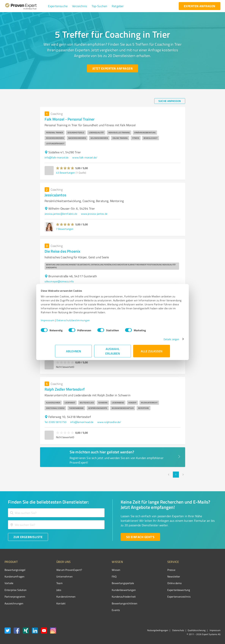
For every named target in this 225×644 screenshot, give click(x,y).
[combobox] (56, 513)
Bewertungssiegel (15, 570)
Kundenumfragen (15, 576)
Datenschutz (178, 630)
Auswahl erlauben (113, 353)
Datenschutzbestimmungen (87, 322)
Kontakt (54, 603)
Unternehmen (57, 576)
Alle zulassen (152, 353)
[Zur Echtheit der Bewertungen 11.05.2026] (206, 603)
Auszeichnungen (14, 603)
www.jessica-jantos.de (94, 214)
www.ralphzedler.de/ (109, 422)
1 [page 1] (176, 475)
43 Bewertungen (65, 173)
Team (52, 583)
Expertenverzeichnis (158, 597)
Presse (150, 570)
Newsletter (152, 576)
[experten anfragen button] (200, 6)
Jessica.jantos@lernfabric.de (61, 214)
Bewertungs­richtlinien (110, 603)
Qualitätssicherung (197, 630)
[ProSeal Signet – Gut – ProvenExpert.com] (206, 577)
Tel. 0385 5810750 (56, 422)
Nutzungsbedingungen (158, 630)
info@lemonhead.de (82, 422)
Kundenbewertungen (110, 590)
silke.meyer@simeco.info (59, 281)
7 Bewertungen (65, 229)
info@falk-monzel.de (57, 157)
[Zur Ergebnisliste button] (28, 537)
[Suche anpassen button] (170, 101)
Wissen (102, 570)
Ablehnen (74, 353)
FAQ (100, 576)
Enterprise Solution (16, 590)
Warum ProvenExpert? (62, 570)
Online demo (153, 583)
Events (102, 610)
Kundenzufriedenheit (109, 597)
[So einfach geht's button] (140, 537)
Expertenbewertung (157, 590)
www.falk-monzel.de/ (85, 157)
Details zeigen (157, 341)
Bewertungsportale (109, 583)
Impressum (62, 322)
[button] (58, 6)
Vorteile (9, 583)
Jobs (52, 590)
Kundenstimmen (59, 597)
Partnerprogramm (15, 597)
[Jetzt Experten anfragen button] (112, 68)
